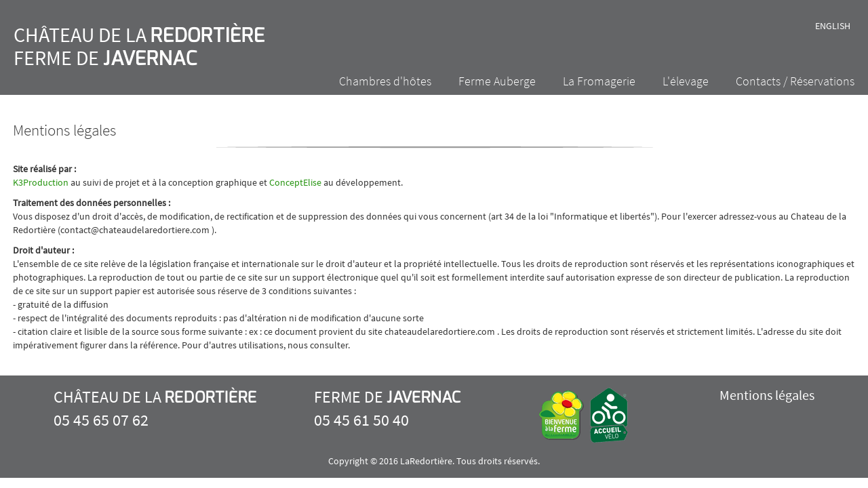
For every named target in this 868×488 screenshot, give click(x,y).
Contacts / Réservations (795, 81)
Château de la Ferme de (139, 46)
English (833, 26)
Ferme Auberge (497, 81)
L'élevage (686, 81)
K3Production (41, 182)
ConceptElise (295, 182)
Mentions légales (767, 395)
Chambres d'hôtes (385, 81)
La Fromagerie (599, 81)
